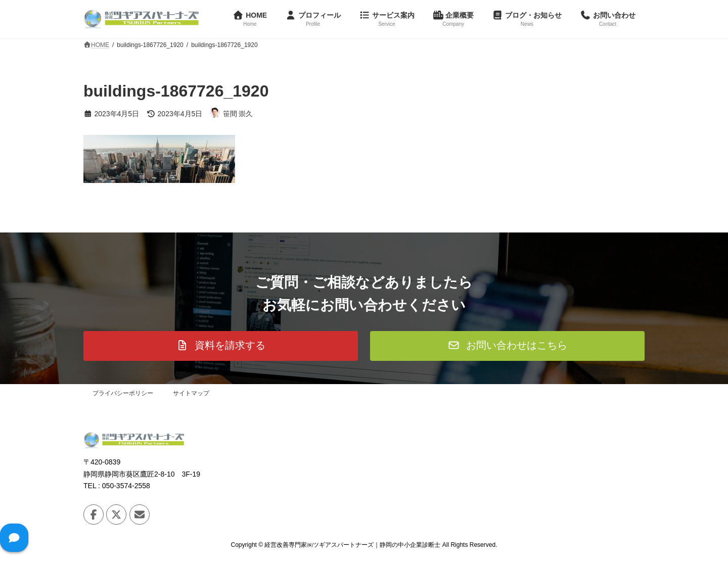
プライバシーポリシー (123, 393)
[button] (221, 346)
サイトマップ (191, 393)
